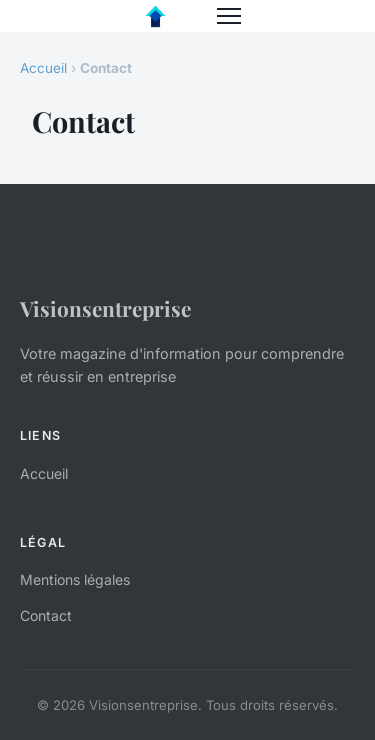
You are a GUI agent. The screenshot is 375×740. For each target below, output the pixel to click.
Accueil (43, 68)
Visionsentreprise (105, 308)
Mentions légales (75, 579)
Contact (46, 615)
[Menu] (229, 16)
